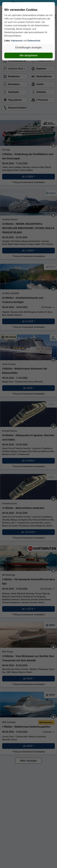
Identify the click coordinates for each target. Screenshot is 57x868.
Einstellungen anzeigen (29, 47)
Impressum (17, 41)
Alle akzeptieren (28, 55)
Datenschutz (34, 41)
